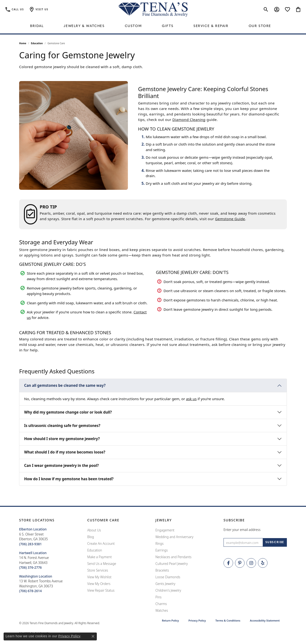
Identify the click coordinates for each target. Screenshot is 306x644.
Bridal (37, 26)
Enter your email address (242, 530)
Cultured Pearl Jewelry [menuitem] (172, 564)
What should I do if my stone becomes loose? (65, 452)
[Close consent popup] (93, 636)
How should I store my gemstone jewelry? (62, 439)
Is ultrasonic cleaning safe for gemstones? (62, 426)
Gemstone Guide (230, 219)
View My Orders (99, 584)
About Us (94, 530)
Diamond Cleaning (189, 120)
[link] (14, 10)
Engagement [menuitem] (165, 530)
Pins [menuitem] (158, 597)
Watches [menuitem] (162, 610)
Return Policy (170, 620)
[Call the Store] (30, 544)
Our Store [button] (260, 26)
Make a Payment (99, 557)
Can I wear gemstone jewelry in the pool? (61, 465)
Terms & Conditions (228, 620)
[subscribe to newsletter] (275, 542)
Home (23, 43)
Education (37, 43)
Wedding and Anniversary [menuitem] (174, 537)
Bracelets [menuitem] (162, 570)
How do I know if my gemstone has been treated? (69, 479)
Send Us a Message (102, 564)
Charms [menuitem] (161, 604)
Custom (133, 26)
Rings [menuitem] (159, 543)
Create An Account (101, 543)
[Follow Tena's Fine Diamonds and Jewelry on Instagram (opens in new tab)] (251, 563)
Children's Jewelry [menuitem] (168, 590)
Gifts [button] (168, 26)
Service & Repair (211, 26)
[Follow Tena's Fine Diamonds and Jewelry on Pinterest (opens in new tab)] (240, 563)
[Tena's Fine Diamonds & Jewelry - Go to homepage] (153, 10)
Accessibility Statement (265, 620)
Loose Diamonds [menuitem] (168, 577)
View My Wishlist (99, 577)
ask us (191, 399)
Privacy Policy (197, 620)
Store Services (98, 570)
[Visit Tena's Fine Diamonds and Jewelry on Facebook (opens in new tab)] (228, 563)
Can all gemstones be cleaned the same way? (65, 385)
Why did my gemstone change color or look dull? (68, 412)
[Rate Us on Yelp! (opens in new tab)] (263, 563)
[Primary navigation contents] (153, 26)
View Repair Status (101, 590)
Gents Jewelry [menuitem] (165, 584)
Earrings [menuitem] (162, 550)
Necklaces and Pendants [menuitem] (173, 557)
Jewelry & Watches (84, 26)
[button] (38, 10)
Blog (91, 537)
